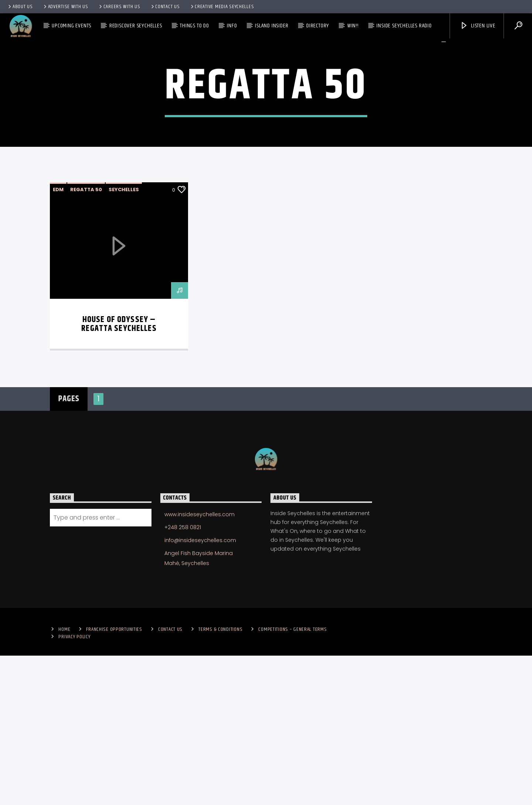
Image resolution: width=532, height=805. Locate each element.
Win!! (353, 26)
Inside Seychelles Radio (404, 26)
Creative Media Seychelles (222, 7)
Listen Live (478, 26)
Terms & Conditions (220, 779)
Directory (318, 26)
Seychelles (124, 339)
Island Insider (272, 26)
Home (64, 779)
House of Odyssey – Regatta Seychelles (119, 473)
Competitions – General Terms (292, 779)
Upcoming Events (71, 26)
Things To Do (195, 26)
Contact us (165, 7)
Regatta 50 (86, 339)
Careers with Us (119, 7)
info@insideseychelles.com (200, 690)
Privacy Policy (74, 786)
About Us (20, 7)
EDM (58, 339)
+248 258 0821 (183, 677)
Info (232, 26)
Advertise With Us (65, 7)
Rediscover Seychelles (136, 26)
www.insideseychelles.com (199, 664)
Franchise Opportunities (114, 779)
